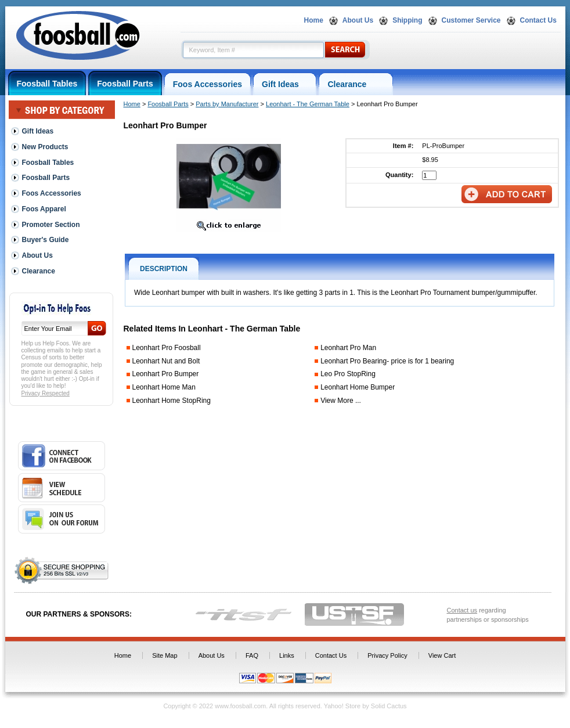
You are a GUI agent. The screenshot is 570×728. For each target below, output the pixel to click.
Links (287, 655)
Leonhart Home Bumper (358, 387)
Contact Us (538, 20)
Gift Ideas (285, 84)
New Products (45, 147)
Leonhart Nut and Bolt (166, 361)
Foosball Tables (47, 84)
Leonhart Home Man (164, 387)
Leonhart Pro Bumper (166, 374)
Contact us (462, 610)
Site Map (165, 655)
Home (314, 20)
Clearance (356, 84)
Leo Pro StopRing (348, 374)
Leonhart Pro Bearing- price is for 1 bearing (387, 361)
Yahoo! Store (342, 706)
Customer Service (471, 20)
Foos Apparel (44, 209)
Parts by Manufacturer (227, 104)
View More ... (341, 401)
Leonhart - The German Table (308, 104)
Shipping (407, 20)
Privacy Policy (387, 655)
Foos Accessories (208, 84)
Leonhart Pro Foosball (167, 348)
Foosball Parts (125, 84)
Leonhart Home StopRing (172, 401)
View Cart (442, 655)
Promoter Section (51, 225)
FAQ (252, 655)
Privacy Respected (46, 393)
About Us (358, 20)
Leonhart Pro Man (348, 348)
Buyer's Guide (46, 240)
